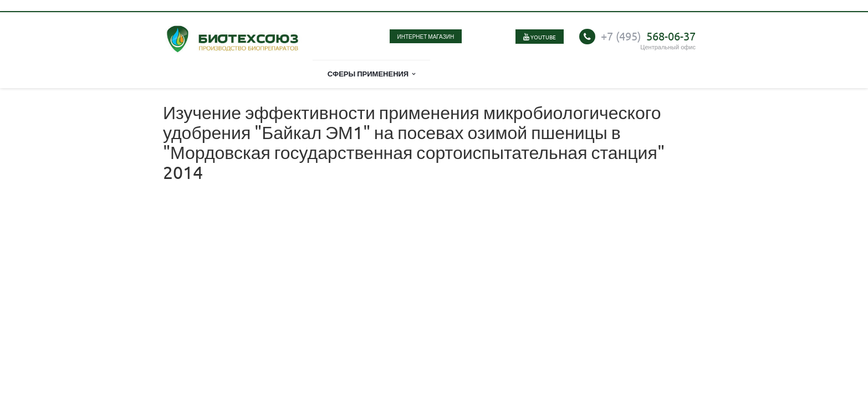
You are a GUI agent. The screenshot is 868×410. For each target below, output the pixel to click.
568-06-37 (648, 36)
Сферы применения (372, 73)
